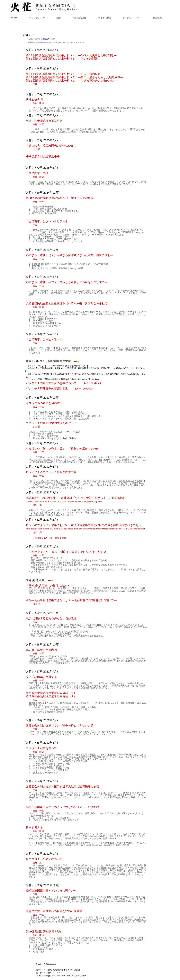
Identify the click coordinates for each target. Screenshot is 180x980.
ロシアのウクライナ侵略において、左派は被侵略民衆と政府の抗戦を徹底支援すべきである (86, 529)
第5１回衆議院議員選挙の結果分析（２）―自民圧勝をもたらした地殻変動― (76, 77)
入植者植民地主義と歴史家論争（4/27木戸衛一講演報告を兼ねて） (68, 305)
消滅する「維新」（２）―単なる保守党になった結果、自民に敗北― (69, 257)
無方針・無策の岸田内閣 (41, 652)
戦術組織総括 (79, 18)
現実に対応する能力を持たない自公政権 (51, 620)
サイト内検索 (105, 18)
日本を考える (37, 829)
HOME (14, 18)
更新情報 (157, 18)
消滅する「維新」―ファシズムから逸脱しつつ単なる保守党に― (67, 284)
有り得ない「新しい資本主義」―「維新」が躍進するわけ (62, 450)
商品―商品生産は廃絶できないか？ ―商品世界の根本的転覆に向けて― (71, 602)
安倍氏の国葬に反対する (41, 679)
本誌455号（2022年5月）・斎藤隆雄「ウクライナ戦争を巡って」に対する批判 (76, 501)
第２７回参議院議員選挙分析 (44, 123)
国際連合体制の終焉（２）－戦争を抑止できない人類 (60, 727)
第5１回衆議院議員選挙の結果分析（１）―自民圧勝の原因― (66, 74)
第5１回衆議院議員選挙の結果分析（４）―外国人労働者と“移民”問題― (73, 55)
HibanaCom (47, 39)
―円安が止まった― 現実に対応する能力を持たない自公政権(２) (67, 554)
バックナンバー (37, 18)
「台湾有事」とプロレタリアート (47, 223)
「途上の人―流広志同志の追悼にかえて (51, 147)
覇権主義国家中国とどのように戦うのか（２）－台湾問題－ (64, 809)
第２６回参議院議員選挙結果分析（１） (53, 693)
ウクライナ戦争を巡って (41, 750)
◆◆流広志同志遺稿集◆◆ (45, 156)
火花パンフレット (132, 18)
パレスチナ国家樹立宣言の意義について (66, 383)
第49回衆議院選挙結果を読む (44, 933)
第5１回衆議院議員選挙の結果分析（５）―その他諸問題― (65, 59)
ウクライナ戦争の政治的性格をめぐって (51, 425)
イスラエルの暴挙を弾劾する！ (46, 405)
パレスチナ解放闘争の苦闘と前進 (62, 389)
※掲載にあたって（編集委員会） (51, 538)
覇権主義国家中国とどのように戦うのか (51, 892)
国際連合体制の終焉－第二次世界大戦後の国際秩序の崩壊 (62, 788)
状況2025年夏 (37, 101)
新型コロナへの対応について (44, 861)
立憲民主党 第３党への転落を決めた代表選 (54, 913)
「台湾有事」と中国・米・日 (44, 341)
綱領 (59, 18)
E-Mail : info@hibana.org (46, 964)
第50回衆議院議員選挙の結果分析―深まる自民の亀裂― (61, 200)
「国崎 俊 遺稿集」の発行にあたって (52, 586)
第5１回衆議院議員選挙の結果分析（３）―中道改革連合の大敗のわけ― (72, 82)
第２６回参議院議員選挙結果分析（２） (51, 698)
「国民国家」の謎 (37, 175)
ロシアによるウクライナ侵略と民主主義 (51, 474)
